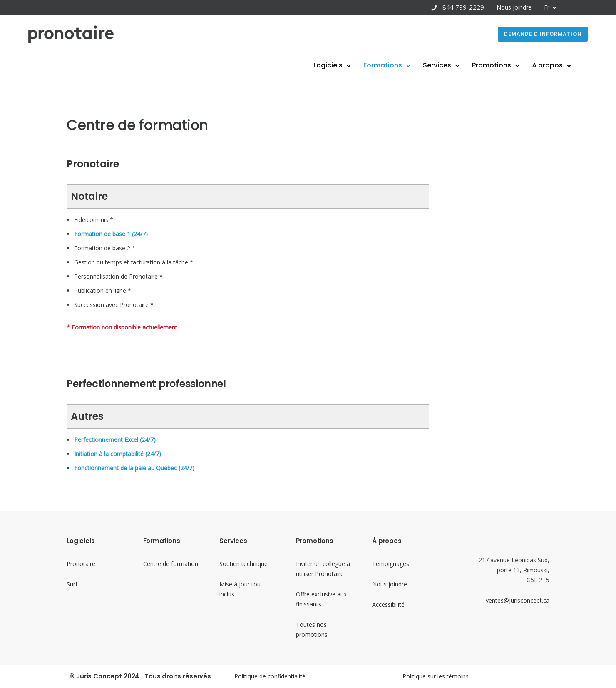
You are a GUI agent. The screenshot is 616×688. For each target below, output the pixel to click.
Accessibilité (388, 604)
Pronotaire (81, 564)
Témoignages (391, 564)
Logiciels (290, 65)
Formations (344, 65)
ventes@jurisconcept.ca (518, 600)
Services (399, 65)
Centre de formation (171, 564)
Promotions (453, 65)
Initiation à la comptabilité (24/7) (118, 454)
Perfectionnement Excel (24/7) (115, 440)
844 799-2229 (463, 7)
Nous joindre (514, 7)
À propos (509, 65)
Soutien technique (243, 564)
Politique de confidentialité (270, 676)
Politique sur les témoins (436, 676)
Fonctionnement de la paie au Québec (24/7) (134, 468)
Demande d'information (504, 34)
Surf (72, 584)
